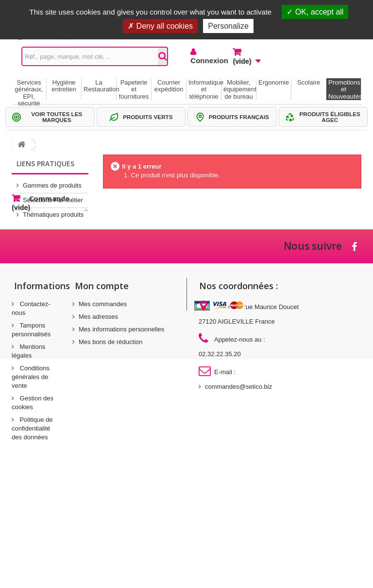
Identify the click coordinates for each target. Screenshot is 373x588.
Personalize (228, 26)
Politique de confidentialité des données (32, 521)
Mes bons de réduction (111, 435)
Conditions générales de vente (31, 470)
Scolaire (309, 82)
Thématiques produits (53, 211)
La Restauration (100, 86)
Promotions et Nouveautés (345, 89)
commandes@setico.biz (238, 479)
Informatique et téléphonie (205, 89)
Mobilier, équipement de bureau (240, 89)
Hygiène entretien (64, 86)
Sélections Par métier (53, 196)
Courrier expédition (169, 86)
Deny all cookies (160, 26)
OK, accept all (315, 12)
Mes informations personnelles (121, 422)
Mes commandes (103, 397)
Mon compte (102, 379)
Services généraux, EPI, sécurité (29, 89)
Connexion (204, 61)
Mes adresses (98, 409)
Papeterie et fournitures (134, 89)
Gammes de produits (52, 182)
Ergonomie (274, 82)
